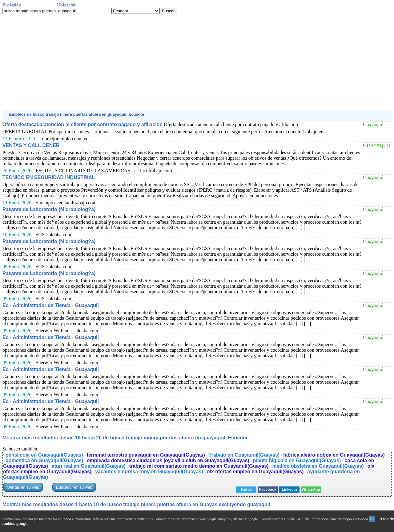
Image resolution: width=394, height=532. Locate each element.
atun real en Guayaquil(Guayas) (89, 466)
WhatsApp (311, 490)
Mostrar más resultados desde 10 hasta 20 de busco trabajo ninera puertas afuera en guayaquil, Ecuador (125, 438)
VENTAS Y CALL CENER (31, 145)
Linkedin (289, 490)
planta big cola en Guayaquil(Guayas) (297, 460)
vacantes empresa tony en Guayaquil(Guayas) (149, 472)
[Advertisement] (187, 62)
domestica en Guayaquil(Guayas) (44, 460)
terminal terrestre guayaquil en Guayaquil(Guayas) (146, 455)
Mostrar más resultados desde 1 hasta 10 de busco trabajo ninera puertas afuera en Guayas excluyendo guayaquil (136, 504)
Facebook (268, 490)
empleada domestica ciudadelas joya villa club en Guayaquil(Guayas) (168, 460)
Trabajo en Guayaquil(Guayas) (244, 455)
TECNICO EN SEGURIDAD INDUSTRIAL (49, 177)
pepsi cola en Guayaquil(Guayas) (44, 455)
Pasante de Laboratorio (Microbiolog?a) (49, 209)
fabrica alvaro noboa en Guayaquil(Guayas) (334, 455)
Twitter (246, 490)
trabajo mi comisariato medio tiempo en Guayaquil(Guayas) (199, 466)
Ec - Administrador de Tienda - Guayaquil (51, 305)
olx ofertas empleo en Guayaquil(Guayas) (255, 472)
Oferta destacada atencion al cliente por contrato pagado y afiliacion (82, 124)
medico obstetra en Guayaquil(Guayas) (318, 466)
